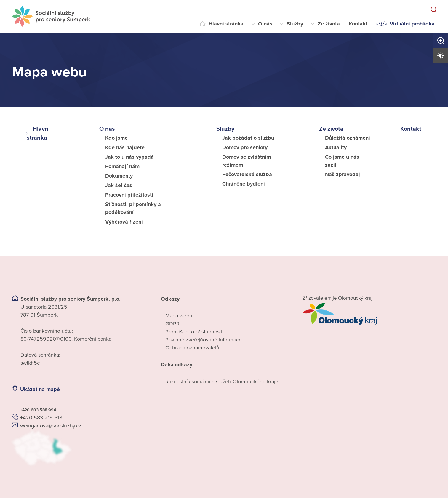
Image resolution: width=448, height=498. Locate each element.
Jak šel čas (119, 185)
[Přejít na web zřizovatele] (369, 314)
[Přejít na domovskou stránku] (51, 16)
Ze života (329, 24)
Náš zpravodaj (343, 174)
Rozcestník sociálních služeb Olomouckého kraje (222, 382)
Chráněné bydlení (244, 184)
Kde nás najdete (125, 147)
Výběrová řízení (124, 222)
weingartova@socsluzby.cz (51, 426)
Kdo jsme (116, 138)
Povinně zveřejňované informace (204, 340)
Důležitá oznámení (348, 138)
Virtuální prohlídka (412, 24)
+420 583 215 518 (41, 418)
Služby (295, 24)
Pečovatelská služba (247, 174)
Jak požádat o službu (248, 138)
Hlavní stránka (226, 24)
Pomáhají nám (122, 166)
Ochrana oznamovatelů (192, 348)
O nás (265, 24)
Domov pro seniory (245, 147)
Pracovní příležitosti (129, 195)
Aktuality (336, 147)
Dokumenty (119, 176)
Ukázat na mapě (40, 389)
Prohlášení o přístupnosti (194, 332)
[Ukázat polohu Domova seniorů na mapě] (79, 448)
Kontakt (358, 24)
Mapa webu (179, 316)
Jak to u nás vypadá (129, 157)
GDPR (172, 324)
